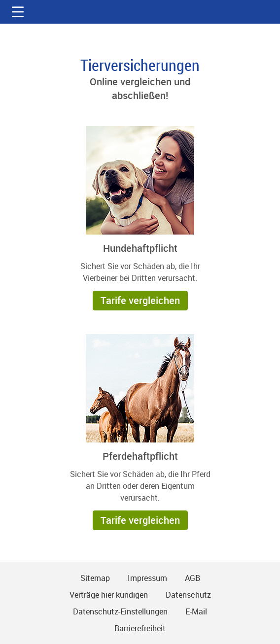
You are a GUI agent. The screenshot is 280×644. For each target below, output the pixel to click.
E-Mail (196, 611)
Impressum (147, 578)
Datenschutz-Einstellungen (120, 611)
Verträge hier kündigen (109, 595)
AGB (192, 578)
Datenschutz (188, 595)
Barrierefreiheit (140, 628)
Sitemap (95, 578)
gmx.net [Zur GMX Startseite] (140, 12)
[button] (18, 12)
